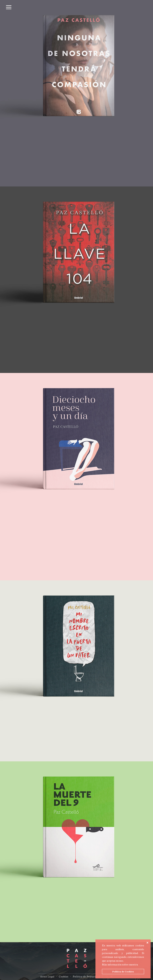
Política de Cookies (123, 972)
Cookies (64, 977)
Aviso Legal (47, 977)
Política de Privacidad (86, 977)
